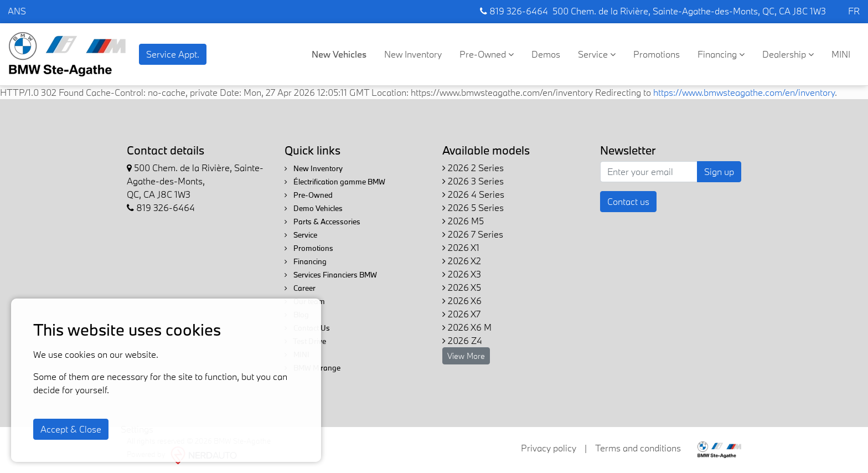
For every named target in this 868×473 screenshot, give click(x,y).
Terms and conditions (638, 448)
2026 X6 (462, 300)
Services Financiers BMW (331, 275)
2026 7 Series (473, 234)
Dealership (788, 54)
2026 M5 (463, 221)
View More (466, 356)
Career (300, 288)
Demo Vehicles (314, 208)
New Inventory (413, 54)
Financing (721, 54)
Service (597, 54)
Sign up (719, 171)
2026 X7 (461, 314)
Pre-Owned (487, 54)
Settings (137, 429)
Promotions (657, 54)
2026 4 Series (473, 194)
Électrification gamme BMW (335, 182)
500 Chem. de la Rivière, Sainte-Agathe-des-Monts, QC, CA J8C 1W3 (689, 11)
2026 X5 (462, 287)
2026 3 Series (473, 181)
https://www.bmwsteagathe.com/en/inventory (744, 92)
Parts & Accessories (322, 222)
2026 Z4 (462, 340)
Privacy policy (549, 448)
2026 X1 (461, 247)
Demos (546, 54)
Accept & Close (71, 429)
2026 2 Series (473, 168)
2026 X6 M (467, 327)
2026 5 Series (473, 207)
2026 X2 (462, 261)
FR (854, 11)
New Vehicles (339, 54)
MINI (841, 54)
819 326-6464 (514, 11)
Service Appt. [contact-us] (173, 54)
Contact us (628, 201)
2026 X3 (462, 274)
